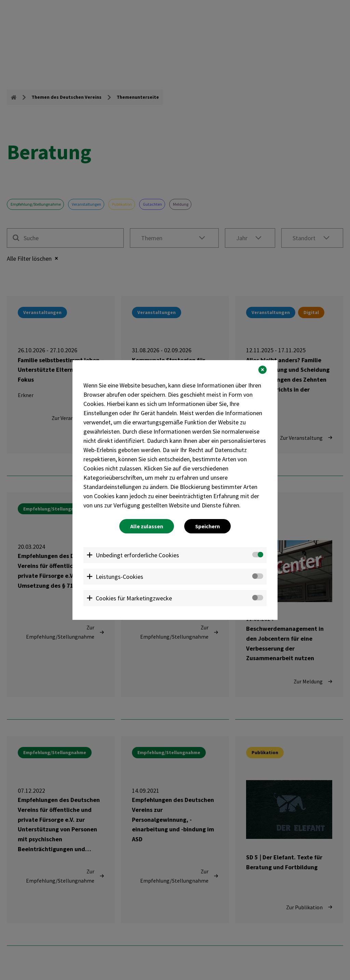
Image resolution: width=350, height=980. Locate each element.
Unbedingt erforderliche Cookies (137, 555)
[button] (262, 370)
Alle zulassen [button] (147, 526)
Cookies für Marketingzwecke (134, 598)
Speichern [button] (207, 526)
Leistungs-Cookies (119, 577)
